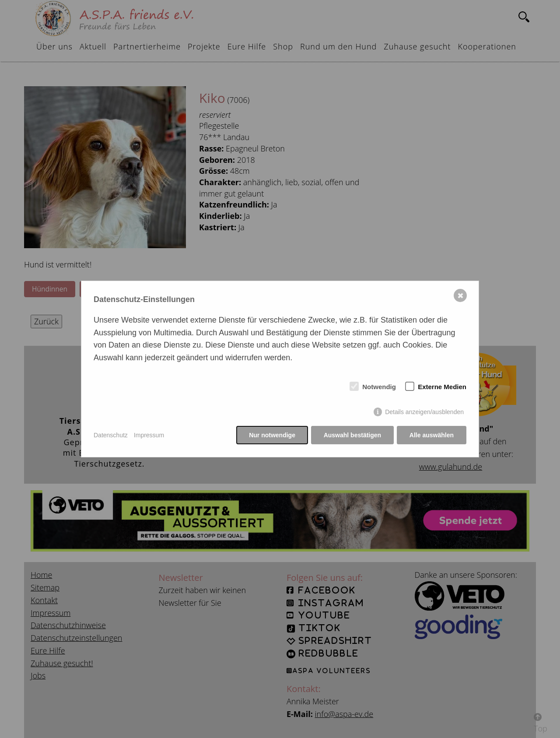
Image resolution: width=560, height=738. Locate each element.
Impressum (149, 435)
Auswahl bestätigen (352, 435)
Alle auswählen (432, 435)
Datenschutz (111, 435)
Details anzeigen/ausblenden (424, 412)
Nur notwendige (272, 435)
